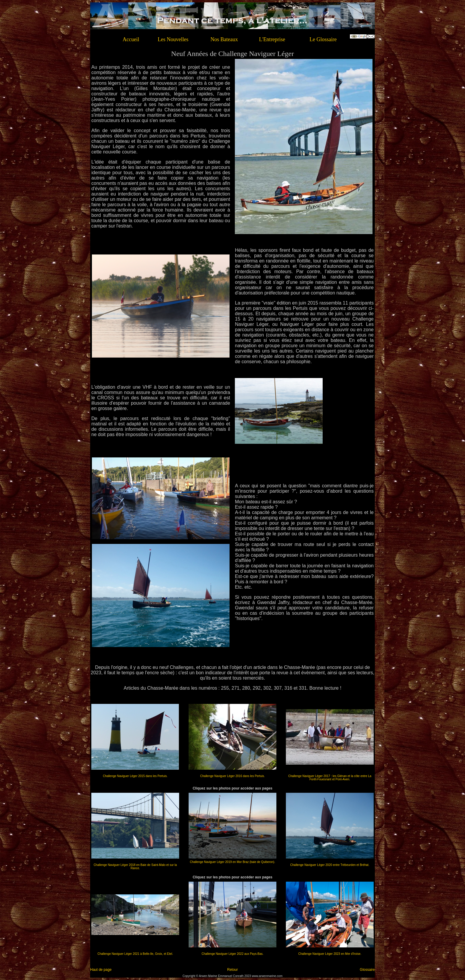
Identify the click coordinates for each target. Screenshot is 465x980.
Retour (232, 970)
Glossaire (367, 970)
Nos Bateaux (224, 39)
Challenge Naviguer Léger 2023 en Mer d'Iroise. (330, 954)
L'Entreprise (272, 39)
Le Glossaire (323, 39)
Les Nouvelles (173, 39)
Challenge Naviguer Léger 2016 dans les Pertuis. (232, 776)
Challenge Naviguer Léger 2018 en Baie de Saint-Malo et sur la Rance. (135, 867)
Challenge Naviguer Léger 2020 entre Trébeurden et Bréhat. (330, 865)
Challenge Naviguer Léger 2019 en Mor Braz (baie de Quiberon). (232, 862)
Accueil (131, 39)
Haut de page (101, 970)
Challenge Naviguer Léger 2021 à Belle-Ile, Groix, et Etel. (135, 954)
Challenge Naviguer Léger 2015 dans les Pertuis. (135, 776)
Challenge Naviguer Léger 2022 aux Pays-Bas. (232, 954)
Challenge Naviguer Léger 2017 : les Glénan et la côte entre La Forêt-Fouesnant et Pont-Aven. (330, 778)
